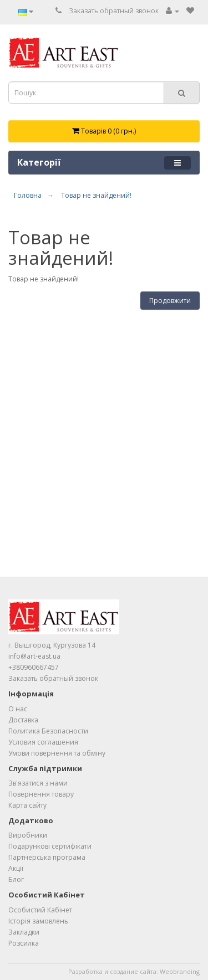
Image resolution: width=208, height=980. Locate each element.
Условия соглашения (43, 742)
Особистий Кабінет (40, 910)
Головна (28, 195)
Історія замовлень (38, 921)
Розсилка (24, 943)
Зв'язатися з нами (38, 783)
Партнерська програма (47, 857)
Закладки (24, 932)
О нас (18, 709)
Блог (16, 879)
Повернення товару (41, 794)
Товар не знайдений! (96, 195)
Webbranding (180, 971)
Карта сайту (27, 805)
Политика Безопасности (48, 731)
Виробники (28, 835)
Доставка (23, 720)
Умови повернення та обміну (57, 753)
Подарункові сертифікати (50, 846)
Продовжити (170, 301)
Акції (16, 868)
